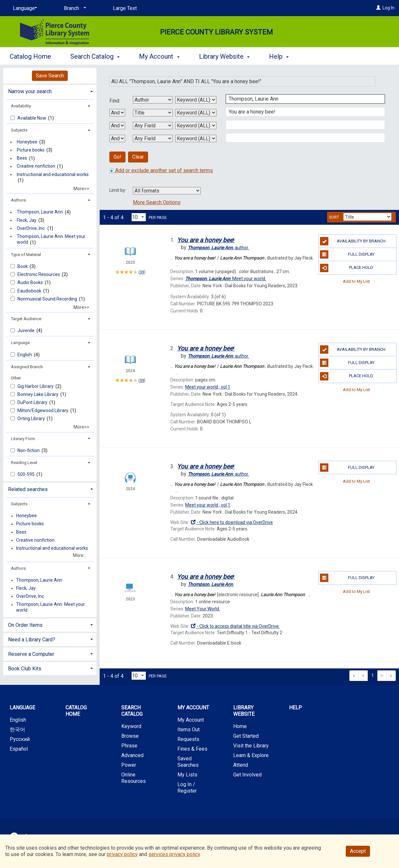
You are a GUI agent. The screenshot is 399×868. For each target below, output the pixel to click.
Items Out (189, 730)
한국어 (17, 730)
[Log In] (378, 8)
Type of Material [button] (26, 255)
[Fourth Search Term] (302, 138)
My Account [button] (159, 56)
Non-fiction (29, 450)
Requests (188, 739)
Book (23, 266)
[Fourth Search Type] (196, 138)
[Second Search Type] (196, 113)
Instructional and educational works (53, 174)
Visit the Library (251, 746)
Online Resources (134, 778)
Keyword (131, 726)
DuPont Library (33, 402)
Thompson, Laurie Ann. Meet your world (51, 239)
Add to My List (356, 281)
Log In (389, 8)
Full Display (347, 254)
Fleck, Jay (27, 220)
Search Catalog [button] (95, 56)
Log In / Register (187, 788)
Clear (138, 157)
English (25, 355)
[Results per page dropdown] (139, 217)
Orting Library (32, 419)
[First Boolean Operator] (117, 113)
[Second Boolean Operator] (117, 126)
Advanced (132, 755)
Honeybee (27, 142)
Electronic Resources (39, 274)
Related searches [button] (28, 489)
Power (129, 765)
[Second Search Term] (302, 112)
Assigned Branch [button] (27, 367)
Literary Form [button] (23, 439)
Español (19, 749)
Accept (358, 851)
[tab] (50, 91)
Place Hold (347, 268)
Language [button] (20, 343)
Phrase (129, 746)
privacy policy (122, 854)
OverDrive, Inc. (31, 228)
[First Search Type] (196, 100)
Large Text (125, 8)
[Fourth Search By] (153, 138)
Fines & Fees (192, 749)
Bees (22, 158)
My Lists (187, 775)
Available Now (32, 118)
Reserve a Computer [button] (31, 654)
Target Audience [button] (26, 319)
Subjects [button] (19, 130)
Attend (241, 765)
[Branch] (74, 8)
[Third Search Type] (196, 126)
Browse (130, 736)
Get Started (246, 736)
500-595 (26, 474)
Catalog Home (30, 56)
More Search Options (157, 202)
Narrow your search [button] (30, 91)
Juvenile (26, 330)
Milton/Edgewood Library (43, 410)
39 (142, 272)
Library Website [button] (224, 56)
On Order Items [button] (25, 625)
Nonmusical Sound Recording (48, 299)
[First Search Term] (302, 99)
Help (295, 708)
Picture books (31, 150)
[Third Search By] (153, 126)
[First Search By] (153, 100)
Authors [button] (18, 200)
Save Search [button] (50, 76)
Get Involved (247, 775)
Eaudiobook (30, 291)
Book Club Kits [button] (25, 669)
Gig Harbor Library (36, 386)
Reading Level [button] (24, 463)
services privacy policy (174, 854)
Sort (334, 217)
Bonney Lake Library (38, 394)
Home (240, 726)
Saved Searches (188, 762)
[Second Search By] (153, 113)
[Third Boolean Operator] (117, 138)
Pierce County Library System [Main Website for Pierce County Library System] (216, 32)
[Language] (24, 8)
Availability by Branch (353, 241)
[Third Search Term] (302, 125)
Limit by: (118, 190)
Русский (20, 739)
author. (218, 248)
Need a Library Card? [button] (32, 640)
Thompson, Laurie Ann (40, 212)
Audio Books (31, 282)
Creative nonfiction (36, 166)
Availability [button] (21, 106)
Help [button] (279, 56)
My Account (191, 720)
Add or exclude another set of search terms (161, 170)
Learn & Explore (251, 755)
